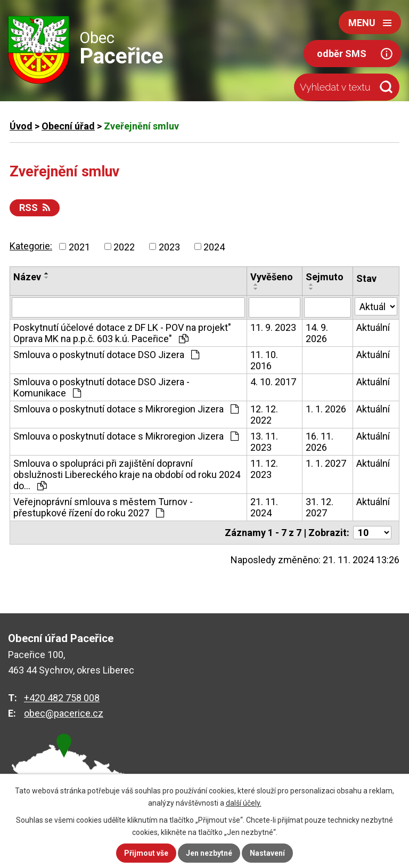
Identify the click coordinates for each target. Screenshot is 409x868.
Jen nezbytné (209, 853)
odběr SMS (342, 54)
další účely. (244, 803)
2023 (169, 246)
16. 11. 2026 (320, 442)
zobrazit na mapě (69, 781)
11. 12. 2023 (264, 469)
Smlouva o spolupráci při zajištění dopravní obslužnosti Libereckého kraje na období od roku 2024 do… (127, 474)
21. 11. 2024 (264, 507)
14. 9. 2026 (317, 333)
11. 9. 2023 (273, 327)
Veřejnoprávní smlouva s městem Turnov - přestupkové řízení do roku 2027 (103, 507)
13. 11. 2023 (264, 442)
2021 (79, 246)
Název (27, 277)
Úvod (21, 126)
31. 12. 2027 (320, 507)
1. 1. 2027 (326, 463)
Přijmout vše (146, 853)
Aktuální (373, 327)
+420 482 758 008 (62, 698)
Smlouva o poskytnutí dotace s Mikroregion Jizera (126, 409)
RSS (35, 208)
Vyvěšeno (272, 277)
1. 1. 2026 (326, 409)
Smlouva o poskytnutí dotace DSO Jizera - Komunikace (101, 387)
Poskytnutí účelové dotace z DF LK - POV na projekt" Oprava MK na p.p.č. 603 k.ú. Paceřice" (122, 333)
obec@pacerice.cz (64, 713)
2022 (124, 246)
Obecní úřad (68, 126)
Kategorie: (31, 246)
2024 (214, 246)
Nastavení (267, 853)
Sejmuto (325, 277)
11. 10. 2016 (264, 360)
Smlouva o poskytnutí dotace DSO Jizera (106, 355)
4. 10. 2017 (273, 382)
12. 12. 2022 (264, 415)
